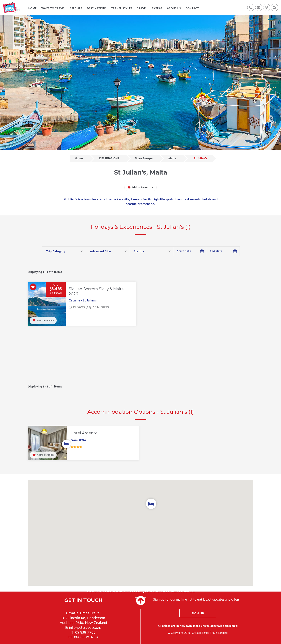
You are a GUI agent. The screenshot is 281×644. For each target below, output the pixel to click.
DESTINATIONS (109, 159)
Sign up (198, 613)
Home (79, 159)
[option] (83, 444)
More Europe (144, 159)
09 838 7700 (85, 633)
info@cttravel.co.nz (85, 628)
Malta (172, 159)
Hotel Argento (84, 433)
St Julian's (200, 159)
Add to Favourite (140, 188)
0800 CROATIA (86, 637)
